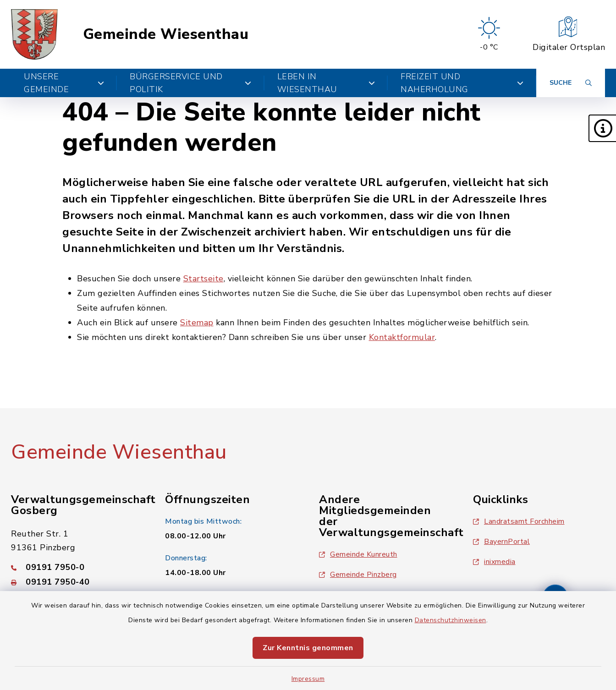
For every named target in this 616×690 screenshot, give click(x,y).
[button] (602, 128)
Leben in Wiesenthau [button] (326, 83)
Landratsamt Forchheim (519, 521)
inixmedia (494, 562)
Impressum (308, 679)
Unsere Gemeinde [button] (64, 83)
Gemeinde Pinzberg (358, 575)
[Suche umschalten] (571, 83)
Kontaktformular (402, 337)
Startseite (203, 279)
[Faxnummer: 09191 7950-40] (77, 582)
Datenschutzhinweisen (451, 620)
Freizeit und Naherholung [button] (462, 83)
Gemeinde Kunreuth (358, 554)
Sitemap (197, 323)
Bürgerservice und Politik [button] (191, 83)
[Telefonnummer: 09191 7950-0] (77, 567)
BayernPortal (501, 542)
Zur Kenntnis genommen (308, 648)
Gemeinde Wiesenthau (166, 34)
